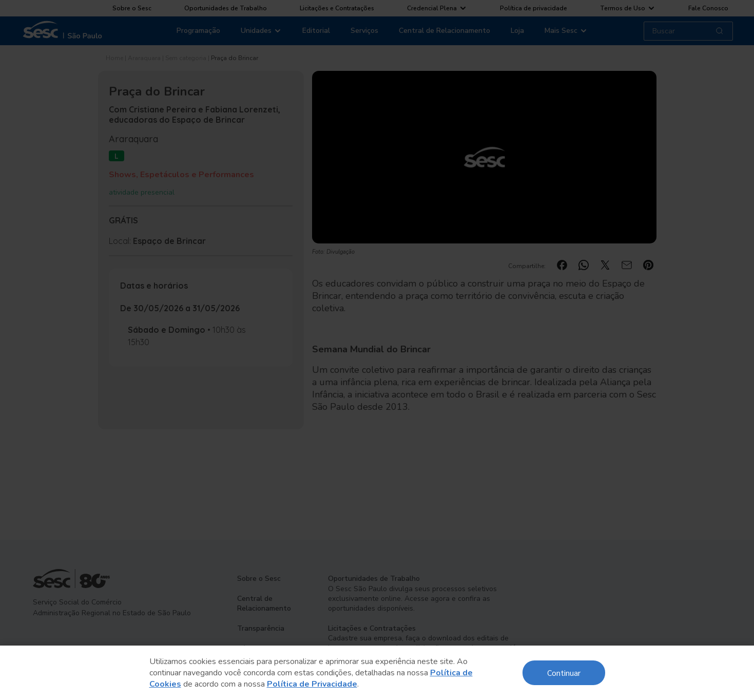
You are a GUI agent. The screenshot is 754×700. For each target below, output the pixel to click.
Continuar (564, 673)
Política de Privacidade (312, 684)
